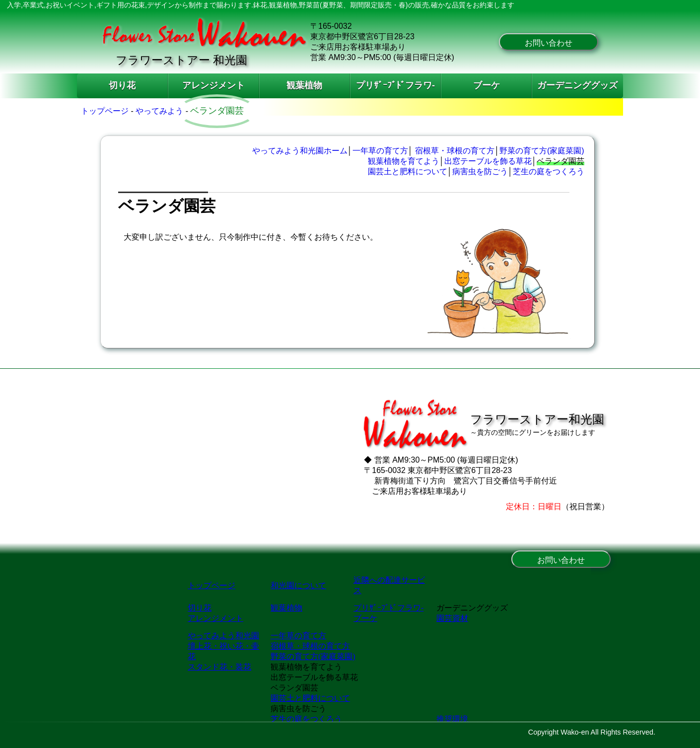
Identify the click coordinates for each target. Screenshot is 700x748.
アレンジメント (213, 85)
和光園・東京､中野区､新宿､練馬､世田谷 (350, 645)
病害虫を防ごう (480, 171)
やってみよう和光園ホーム (300, 151)
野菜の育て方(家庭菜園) (542, 151)
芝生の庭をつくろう (549, 171)
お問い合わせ (549, 43)
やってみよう (159, 111)
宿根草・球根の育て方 (455, 151)
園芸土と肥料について (408, 171)
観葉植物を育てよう (404, 161)
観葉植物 (304, 85)
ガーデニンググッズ (577, 85)
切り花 (122, 85)
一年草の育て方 (380, 151)
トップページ (105, 111)
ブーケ (487, 85)
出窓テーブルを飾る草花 (488, 161)
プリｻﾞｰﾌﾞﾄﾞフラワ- (395, 85)
